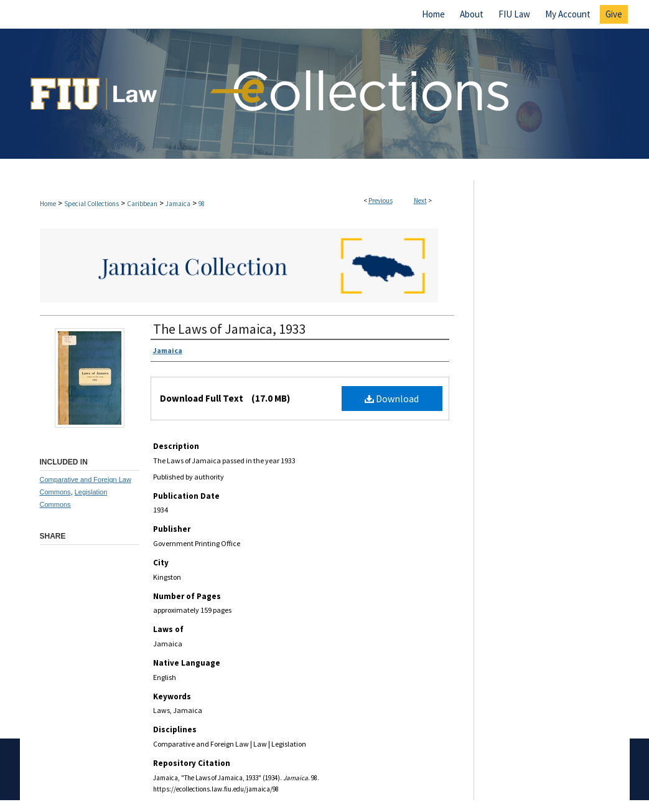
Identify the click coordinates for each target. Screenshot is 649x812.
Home (48, 204)
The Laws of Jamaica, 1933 (230, 329)
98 (202, 204)
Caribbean (142, 204)
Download (392, 399)
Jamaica (178, 204)
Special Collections (91, 204)
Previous (381, 201)
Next (420, 201)
